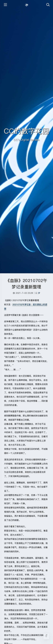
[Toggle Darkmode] (46, 636)
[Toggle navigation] (48, 5)
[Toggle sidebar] (5, 5)
